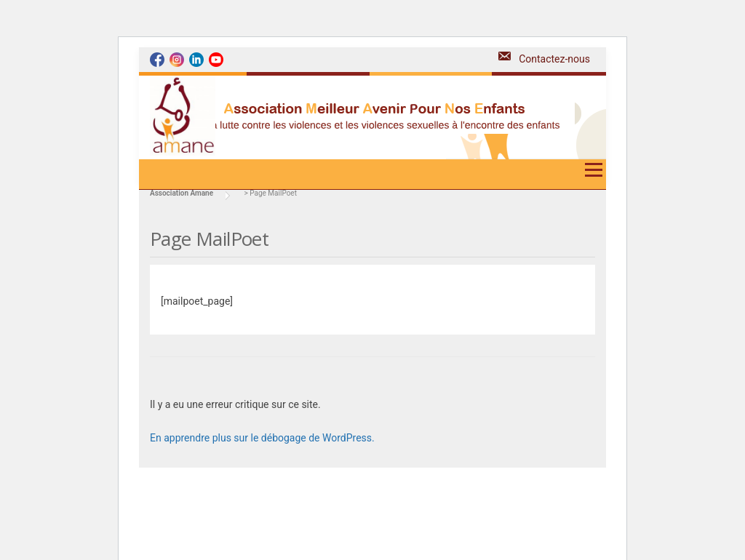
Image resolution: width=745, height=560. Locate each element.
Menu (593, 175)
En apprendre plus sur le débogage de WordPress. (262, 438)
